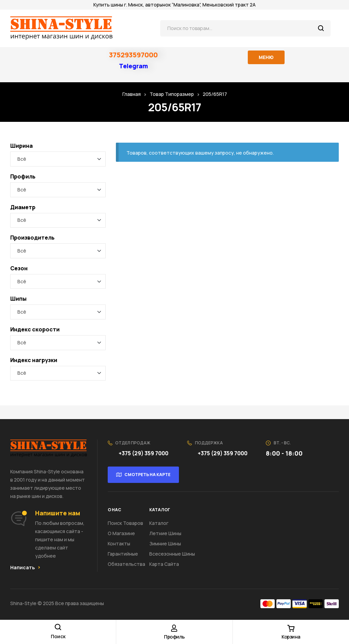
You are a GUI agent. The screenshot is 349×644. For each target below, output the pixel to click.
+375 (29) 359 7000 (144, 453)
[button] (25, 568)
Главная (132, 94)
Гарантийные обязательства (126, 559)
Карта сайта (164, 564)
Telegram (133, 66)
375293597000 (133, 55)
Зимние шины (165, 543)
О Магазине (121, 533)
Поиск (321, 28)
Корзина (291, 637)
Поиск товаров (125, 523)
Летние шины (165, 533)
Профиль (174, 637)
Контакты (119, 543)
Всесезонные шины (172, 554)
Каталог (159, 523)
